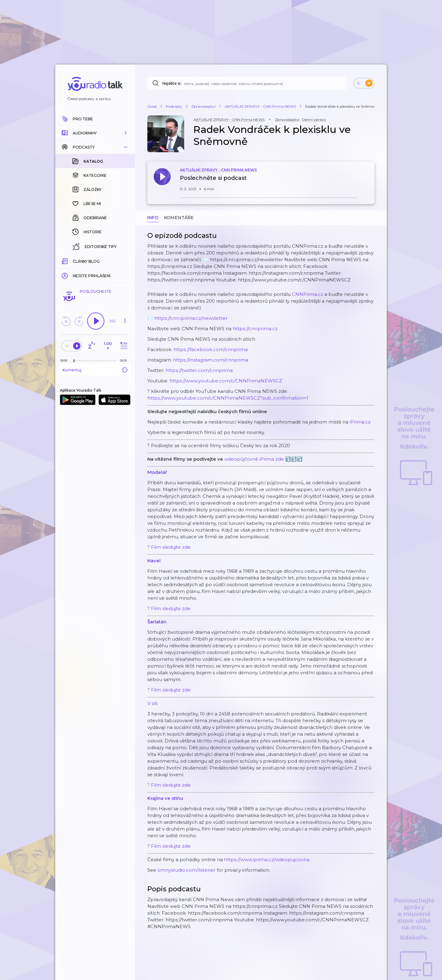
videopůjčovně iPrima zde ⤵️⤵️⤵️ (264, 459)
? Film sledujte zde (169, 547)
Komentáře (179, 218)
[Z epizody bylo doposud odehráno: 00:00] (65, 360)
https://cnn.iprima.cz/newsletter (191, 318)
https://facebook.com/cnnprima (211, 349)
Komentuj (95, 370)
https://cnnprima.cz (255, 329)
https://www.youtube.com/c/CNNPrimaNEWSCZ (226, 381)
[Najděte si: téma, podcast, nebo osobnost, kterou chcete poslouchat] (247, 83)
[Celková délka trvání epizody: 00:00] (125, 360)
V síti (153, 703)
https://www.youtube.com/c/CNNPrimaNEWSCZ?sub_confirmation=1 (228, 398)
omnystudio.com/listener (186, 870)
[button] (95, 133)
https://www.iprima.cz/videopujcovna (267, 860)
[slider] (74, 361)
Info (153, 218)
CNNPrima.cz (308, 294)
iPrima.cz (360, 422)
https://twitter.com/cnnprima (199, 370)
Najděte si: (172, 83)
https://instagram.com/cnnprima (211, 360)
